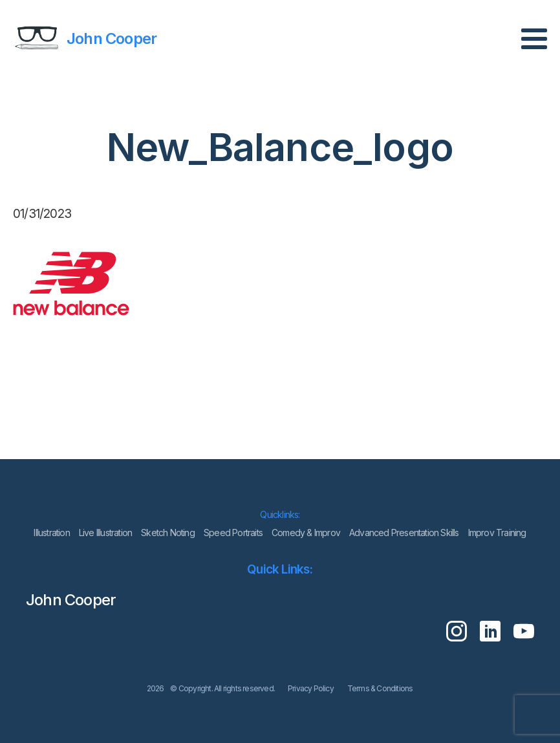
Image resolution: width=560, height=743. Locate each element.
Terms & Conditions (380, 688)
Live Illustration (105, 533)
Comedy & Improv (306, 533)
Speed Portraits (233, 533)
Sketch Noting (168, 533)
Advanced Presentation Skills (404, 533)
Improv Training (497, 533)
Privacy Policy (311, 688)
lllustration (51, 533)
